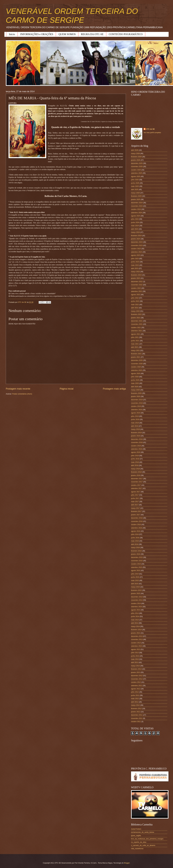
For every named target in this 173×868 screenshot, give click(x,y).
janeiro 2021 (136, 357)
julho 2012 (135, 692)
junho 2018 (135, 459)
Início (12, 34)
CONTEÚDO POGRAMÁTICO (126, 34)
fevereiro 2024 (136, 236)
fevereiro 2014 (136, 630)
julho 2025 (135, 180)
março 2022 (135, 311)
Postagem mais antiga (114, 389)
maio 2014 (135, 620)
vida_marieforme (137, 849)
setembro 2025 (137, 173)
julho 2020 (135, 377)
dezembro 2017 (137, 479)
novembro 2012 (137, 679)
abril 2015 (135, 584)
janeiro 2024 (136, 239)
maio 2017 (135, 502)
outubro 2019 (136, 406)
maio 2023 (135, 265)
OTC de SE (150, 129)
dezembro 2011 (137, 715)
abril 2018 (135, 465)
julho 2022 (135, 298)
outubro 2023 (136, 249)
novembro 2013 (137, 639)
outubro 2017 (136, 485)
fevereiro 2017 (136, 511)
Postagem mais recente (18, 389)
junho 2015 (135, 577)
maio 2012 (135, 699)
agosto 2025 (136, 176)
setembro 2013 (137, 646)
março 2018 (135, 469)
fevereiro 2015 (136, 590)
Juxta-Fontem (136, 829)
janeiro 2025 (136, 199)
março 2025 (135, 193)
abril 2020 (135, 387)
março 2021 (135, 350)
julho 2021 (135, 337)
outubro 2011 (136, 722)
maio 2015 (135, 580)
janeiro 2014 (136, 633)
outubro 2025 (136, 170)
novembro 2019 (137, 403)
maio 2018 (135, 462)
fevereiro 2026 (136, 157)
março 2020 (135, 390)
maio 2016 (135, 541)
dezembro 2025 (137, 163)
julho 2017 (135, 495)
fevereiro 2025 (136, 196)
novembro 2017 (137, 482)
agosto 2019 (136, 413)
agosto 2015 (136, 570)
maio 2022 (135, 305)
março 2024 (135, 232)
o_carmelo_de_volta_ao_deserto (143, 845)
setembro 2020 (137, 370)
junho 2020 (135, 380)
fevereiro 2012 (136, 708)
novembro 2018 (137, 442)
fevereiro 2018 (136, 472)
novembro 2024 (137, 206)
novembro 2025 (137, 166)
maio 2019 (135, 423)
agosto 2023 (136, 255)
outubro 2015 (136, 564)
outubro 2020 (136, 367)
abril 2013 (135, 662)
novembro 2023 (137, 245)
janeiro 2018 (136, 475)
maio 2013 (135, 659)
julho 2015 (135, 574)
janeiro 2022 (136, 318)
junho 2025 (135, 183)
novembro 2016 (137, 521)
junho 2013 (135, 656)
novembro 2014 (137, 600)
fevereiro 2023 (136, 275)
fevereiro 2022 (136, 314)
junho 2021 (135, 341)
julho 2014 (135, 613)
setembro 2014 (137, 607)
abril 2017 (135, 505)
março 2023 (135, 272)
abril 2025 (135, 189)
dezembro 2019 (137, 400)
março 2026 (135, 153)
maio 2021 (135, 344)
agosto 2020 (136, 373)
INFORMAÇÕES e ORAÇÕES (37, 34)
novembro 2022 (137, 285)
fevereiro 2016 (136, 551)
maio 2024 (135, 226)
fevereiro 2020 (136, 393)
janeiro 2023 (136, 278)
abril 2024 (135, 229)
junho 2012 (135, 695)
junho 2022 (135, 301)
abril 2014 (135, 623)
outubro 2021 (136, 327)
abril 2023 (135, 268)
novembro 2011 (137, 718)
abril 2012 (135, 702)
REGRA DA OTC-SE (92, 34)
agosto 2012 (136, 689)
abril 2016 (135, 544)
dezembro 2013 (137, 636)
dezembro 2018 (137, 439)
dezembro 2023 (137, 242)
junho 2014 (135, 616)
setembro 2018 (137, 449)
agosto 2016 (136, 531)
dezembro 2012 (137, 676)
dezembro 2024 (137, 203)
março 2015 (135, 587)
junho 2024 (135, 222)
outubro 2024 (136, 209)
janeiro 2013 (136, 672)
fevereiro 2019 (136, 433)
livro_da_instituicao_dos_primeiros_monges (147, 839)
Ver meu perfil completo (152, 133)
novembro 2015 (137, 561)
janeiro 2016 (136, 554)
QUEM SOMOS (67, 34)
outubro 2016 (136, 525)
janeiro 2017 (136, 515)
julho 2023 (135, 259)
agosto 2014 (136, 610)
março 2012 (135, 705)
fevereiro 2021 (136, 354)
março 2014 (135, 626)
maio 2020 (135, 383)
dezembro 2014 (137, 597)
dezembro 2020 (137, 360)
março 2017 (135, 508)
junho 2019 (135, 419)
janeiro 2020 (136, 396)
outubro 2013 (136, 643)
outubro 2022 (136, 288)
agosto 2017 (136, 492)
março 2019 (135, 429)
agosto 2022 (136, 295)
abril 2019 (135, 426)
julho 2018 (135, 456)
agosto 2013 (136, 649)
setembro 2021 (137, 331)
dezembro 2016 (137, 518)
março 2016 (135, 547)
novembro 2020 (137, 364)
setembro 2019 (137, 410)
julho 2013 (135, 653)
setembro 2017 (137, 488)
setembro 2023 (137, 252)
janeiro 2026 (136, 160)
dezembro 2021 (137, 321)
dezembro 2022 (137, 282)
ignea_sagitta (136, 836)
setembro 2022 (137, 291)
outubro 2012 (136, 682)
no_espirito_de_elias (139, 842)
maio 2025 (135, 186)
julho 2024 (135, 219)
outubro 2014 (136, 603)
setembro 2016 (137, 528)
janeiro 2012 (136, 712)
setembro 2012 (137, 686)
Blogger (127, 863)
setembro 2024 (137, 213)
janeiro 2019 (136, 436)
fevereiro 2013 (136, 669)
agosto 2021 (136, 334)
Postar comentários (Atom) (22, 394)
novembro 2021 (137, 324)
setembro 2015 (137, 567)
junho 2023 (135, 262)
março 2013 (135, 666)
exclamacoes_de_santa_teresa (143, 832)
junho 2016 (135, 538)
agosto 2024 (136, 216)
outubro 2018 (136, 446)
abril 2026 (135, 150)
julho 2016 (135, 534)
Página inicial (66, 389)
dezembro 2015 (137, 557)
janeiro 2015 (136, 593)
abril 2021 (135, 347)
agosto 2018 (136, 452)
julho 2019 (135, 416)
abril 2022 (135, 308)
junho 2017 (135, 498)
